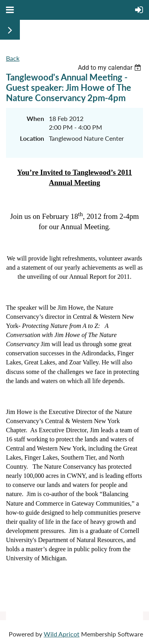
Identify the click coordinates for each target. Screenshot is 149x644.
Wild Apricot (62, 634)
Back (13, 58)
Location (32, 138)
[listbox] (110, 68)
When (35, 118)
